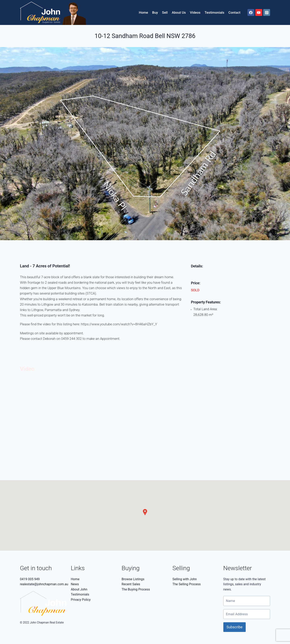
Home (144, 12)
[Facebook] (251, 12)
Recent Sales (131, 584)
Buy (155, 12)
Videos (195, 12)
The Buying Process (136, 589)
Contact (234, 12)
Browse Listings (133, 579)
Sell (165, 12)
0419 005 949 (30, 579)
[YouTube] (259, 12)
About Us (179, 12)
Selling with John (185, 579)
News (75, 584)
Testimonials (214, 12)
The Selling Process (186, 584)
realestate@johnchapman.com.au (44, 584)
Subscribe (235, 627)
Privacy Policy (81, 600)
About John (79, 589)
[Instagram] (267, 12)
